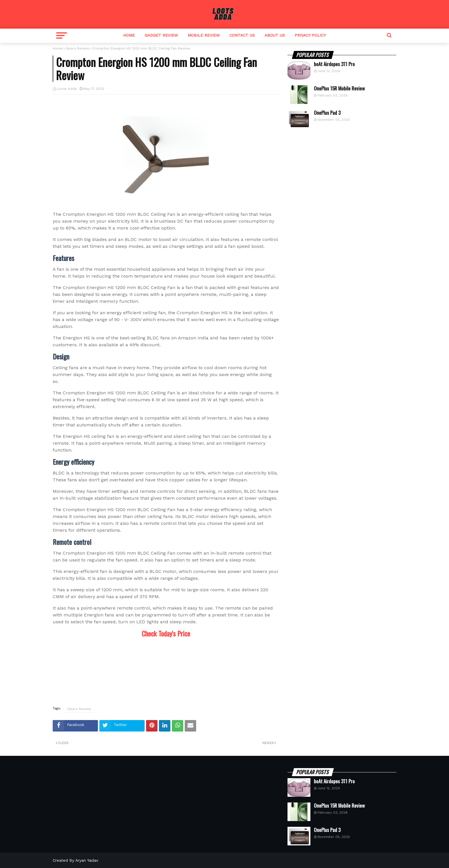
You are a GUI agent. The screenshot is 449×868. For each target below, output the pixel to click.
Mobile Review (204, 35)
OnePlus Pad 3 (327, 113)
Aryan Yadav (87, 860)
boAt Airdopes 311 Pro (334, 64)
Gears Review (77, 48)
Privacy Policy (310, 35)
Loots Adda (67, 89)
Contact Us (242, 35)
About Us (275, 35)
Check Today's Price (166, 633)
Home (129, 35)
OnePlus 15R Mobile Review (339, 88)
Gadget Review (161, 35)
